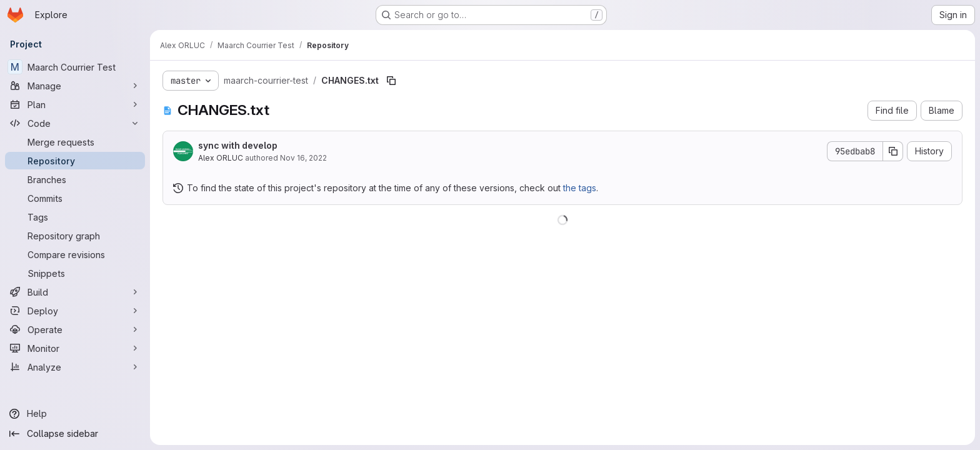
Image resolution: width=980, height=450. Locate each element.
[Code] (75, 123)
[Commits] (75, 198)
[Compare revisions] (75, 254)
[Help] (75, 414)
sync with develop (238, 145)
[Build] (75, 292)
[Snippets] (75, 273)
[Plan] (75, 104)
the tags (580, 188)
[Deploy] (75, 311)
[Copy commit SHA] (893, 151)
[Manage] (75, 86)
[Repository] (75, 161)
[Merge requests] (75, 142)
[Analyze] (75, 367)
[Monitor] (75, 348)
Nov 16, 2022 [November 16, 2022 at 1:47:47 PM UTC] (303, 158)
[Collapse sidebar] (75, 434)
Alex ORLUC (221, 158)
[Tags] (75, 217)
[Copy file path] (391, 81)
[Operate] (75, 329)
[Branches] (75, 179)
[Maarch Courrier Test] (75, 67)
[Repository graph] (75, 236)
